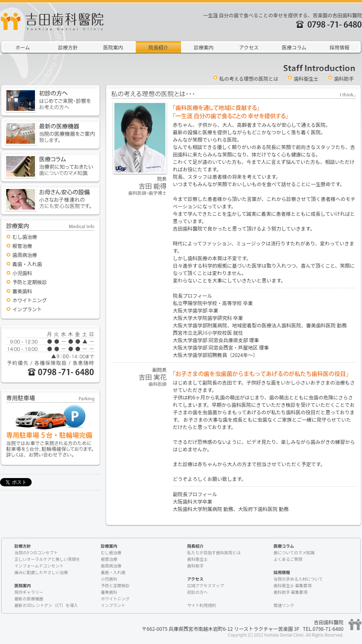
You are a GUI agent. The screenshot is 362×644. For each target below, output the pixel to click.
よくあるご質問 (288, 559)
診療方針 (68, 47)
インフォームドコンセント (39, 566)
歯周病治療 (25, 255)
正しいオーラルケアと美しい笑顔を (47, 559)
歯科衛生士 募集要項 (292, 585)
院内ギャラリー (29, 592)
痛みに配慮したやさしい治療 (41, 572)
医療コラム (294, 47)
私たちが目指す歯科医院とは (214, 552)
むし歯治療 (25, 237)
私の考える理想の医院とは (249, 78)
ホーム (23, 47)
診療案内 (204, 47)
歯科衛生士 (306, 78)
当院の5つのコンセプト (36, 552)
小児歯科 (22, 273)
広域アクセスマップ (205, 585)
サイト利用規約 (202, 605)
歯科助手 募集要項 (290, 592)
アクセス (249, 47)
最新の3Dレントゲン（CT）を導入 (46, 605)
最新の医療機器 (29, 598)
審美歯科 (22, 291)
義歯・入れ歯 (27, 264)
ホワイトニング (30, 300)
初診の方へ (197, 592)
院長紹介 (158, 47)
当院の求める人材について (298, 579)
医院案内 (113, 47)
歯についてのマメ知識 (294, 552)
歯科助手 (344, 78)
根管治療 (22, 246)
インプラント (27, 309)
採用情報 (339, 47)
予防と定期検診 (30, 282)
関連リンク (284, 605)
